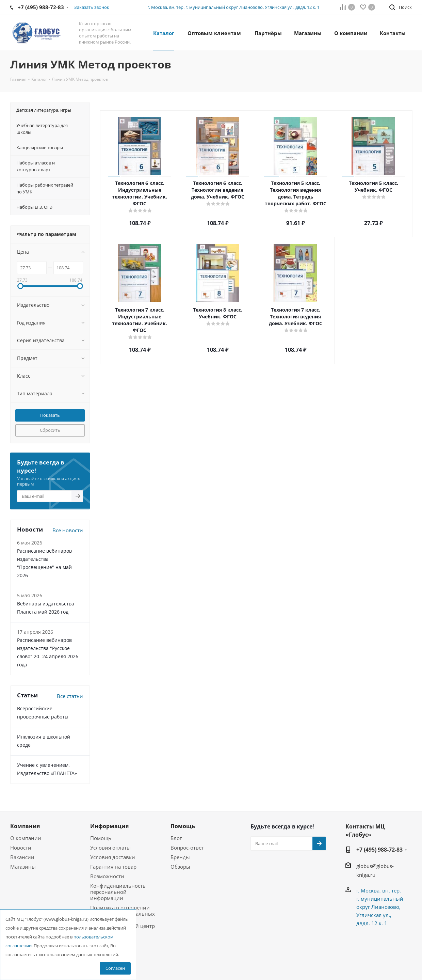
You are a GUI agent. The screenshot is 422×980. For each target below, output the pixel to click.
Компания (25, 826)
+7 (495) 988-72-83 (379, 850)
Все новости (68, 530)
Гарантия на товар (113, 867)
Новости (21, 848)
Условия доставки (113, 857)
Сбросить (50, 430)
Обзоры (180, 867)
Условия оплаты (110, 848)
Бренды (180, 857)
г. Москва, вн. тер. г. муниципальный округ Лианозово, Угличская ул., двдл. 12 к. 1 (233, 7)
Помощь (101, 838)
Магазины (23, 867)
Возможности (107, 876)
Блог (176, 838)
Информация (109, 826)
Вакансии (22, 857)
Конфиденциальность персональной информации (118, 892)
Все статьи (70, 696)
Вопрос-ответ (187, 848)
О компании (26, 838)
